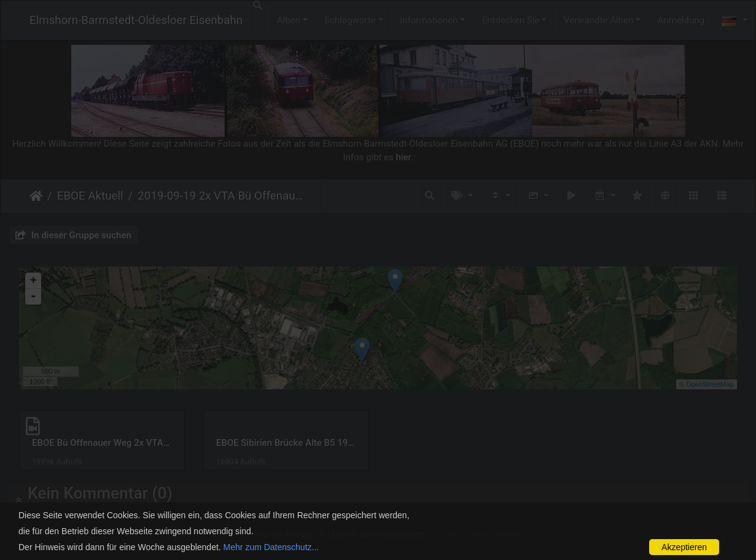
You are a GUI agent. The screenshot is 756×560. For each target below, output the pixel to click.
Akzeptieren (684, 547)
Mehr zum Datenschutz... (271, 547)
